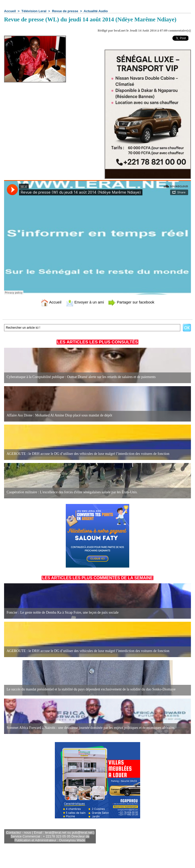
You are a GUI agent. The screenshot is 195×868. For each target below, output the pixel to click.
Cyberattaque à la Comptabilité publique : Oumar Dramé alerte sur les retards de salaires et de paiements (81, 377)
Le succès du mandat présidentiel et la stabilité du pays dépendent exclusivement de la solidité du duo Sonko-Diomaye (91, 689)
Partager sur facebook (131, 302)
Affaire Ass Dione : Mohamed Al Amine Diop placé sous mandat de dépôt (59, 415)
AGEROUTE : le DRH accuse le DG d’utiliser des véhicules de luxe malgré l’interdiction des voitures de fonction (88, 454)
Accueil (10, 11)
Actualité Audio (96, 11)
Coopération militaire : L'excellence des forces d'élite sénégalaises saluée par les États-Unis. (72, 492)
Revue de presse (65, 11)
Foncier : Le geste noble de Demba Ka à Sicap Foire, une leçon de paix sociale (63, 612)
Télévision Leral (34, 11)
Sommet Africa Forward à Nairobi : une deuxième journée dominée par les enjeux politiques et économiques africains (91, 728)
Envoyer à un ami (85, 302)
